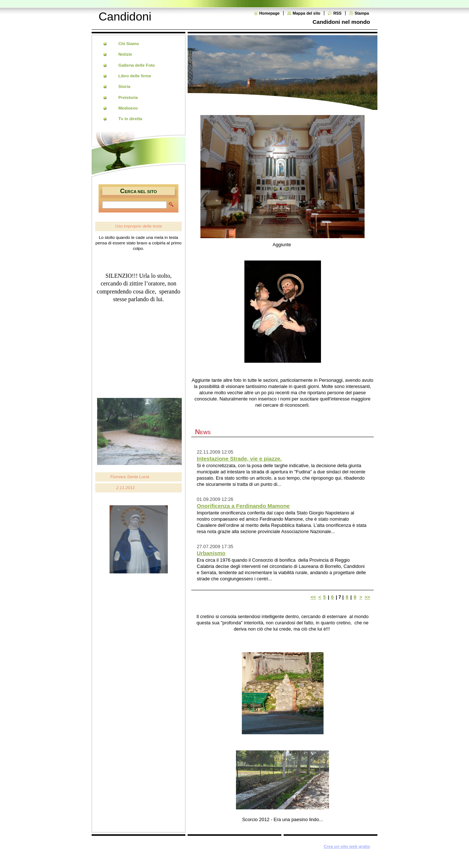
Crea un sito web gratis (347, 846)
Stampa (362, 13)
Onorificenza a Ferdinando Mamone (243, 506)
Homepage (270, 13)
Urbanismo (211, 553)
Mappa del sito (307, 13)
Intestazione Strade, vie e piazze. (239, 459)
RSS (337, 13)
